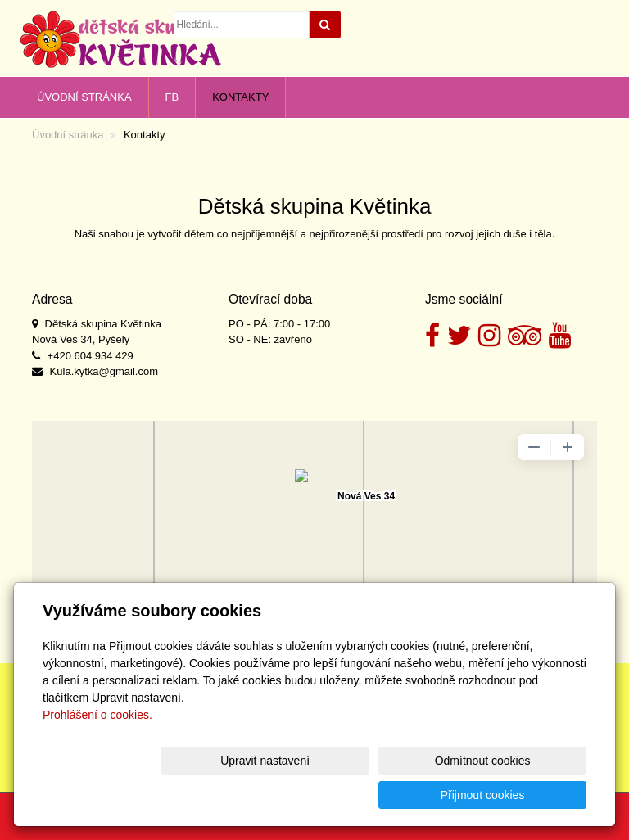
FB (172, 97)
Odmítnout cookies (389, 795)
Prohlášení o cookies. (97, 749)
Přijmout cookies (524, 795)
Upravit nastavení (254, 795)
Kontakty (240, 97)
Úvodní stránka (84, 97)
